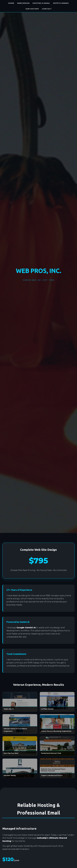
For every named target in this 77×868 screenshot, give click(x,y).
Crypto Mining (61, 3)
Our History (32, 9)
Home (11, 3)
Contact (47, 9)
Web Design (23, 3)
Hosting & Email (41, 3)
